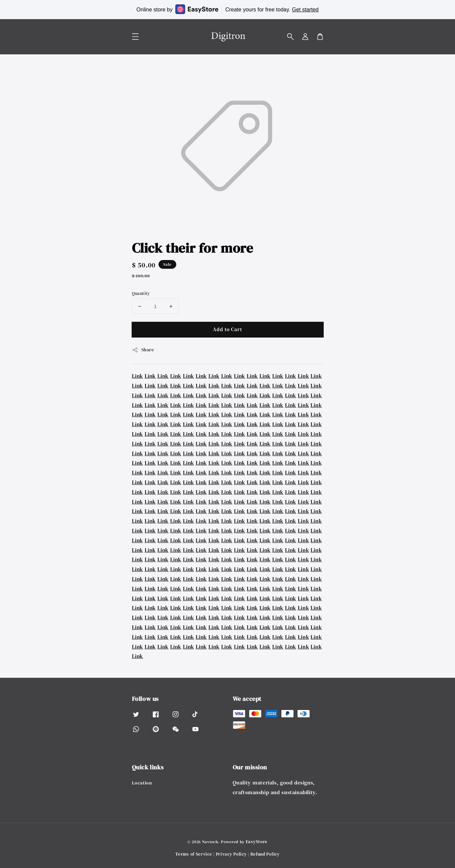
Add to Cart (227, 329)
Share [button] (143, 350)
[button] (290, 37)
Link (138, 376)
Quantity (141, 293)
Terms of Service (194, 854)
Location (142, 783)
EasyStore (257, 842)
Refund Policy (265, 854)
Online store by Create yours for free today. (227, 9)
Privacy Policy (231, 854)
